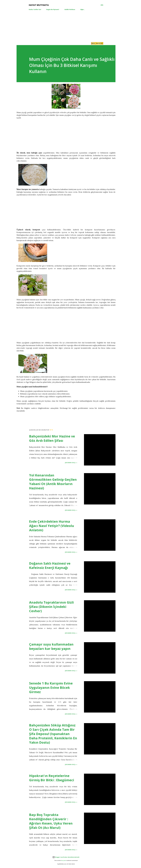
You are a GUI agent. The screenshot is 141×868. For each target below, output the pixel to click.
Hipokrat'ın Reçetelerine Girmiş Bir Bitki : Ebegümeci (52, 778)
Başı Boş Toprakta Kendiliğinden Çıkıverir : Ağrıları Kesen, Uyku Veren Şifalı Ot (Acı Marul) (51, 821)
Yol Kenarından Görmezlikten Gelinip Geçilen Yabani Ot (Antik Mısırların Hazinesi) (53, 482)
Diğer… (83, 9)
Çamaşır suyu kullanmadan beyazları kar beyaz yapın (51, 646)
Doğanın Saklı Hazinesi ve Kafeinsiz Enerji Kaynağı (50, 566)
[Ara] (102, 5)
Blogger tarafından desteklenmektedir (66, 857)
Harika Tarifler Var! (35, 9)
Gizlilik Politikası (70, 9)
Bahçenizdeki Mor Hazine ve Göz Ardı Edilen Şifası (52, 438)
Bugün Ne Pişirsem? (53, 9)
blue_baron (64, 861)
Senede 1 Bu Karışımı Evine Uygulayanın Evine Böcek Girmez (51, 688)
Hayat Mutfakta (39, 5)
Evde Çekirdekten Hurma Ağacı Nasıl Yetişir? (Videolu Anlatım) (52, 526)
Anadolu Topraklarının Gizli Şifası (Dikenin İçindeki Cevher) (51, 607)
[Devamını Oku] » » (71, 463)
